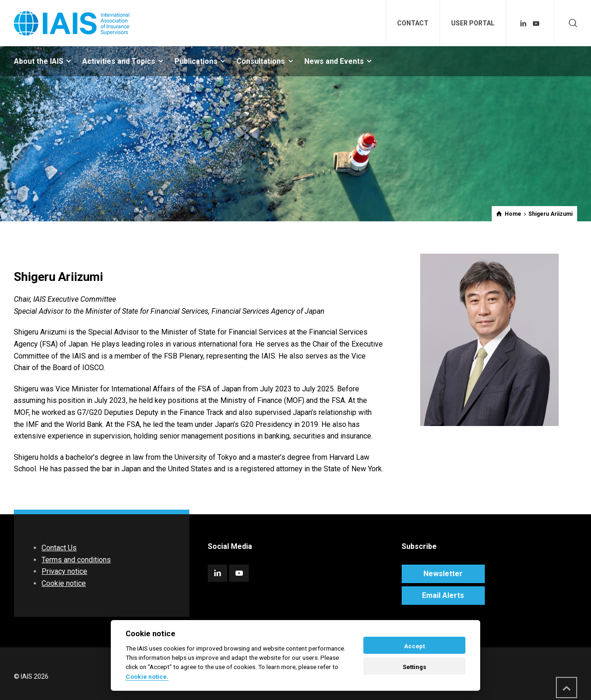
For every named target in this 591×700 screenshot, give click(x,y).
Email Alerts (443, 595)
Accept (414, 646)
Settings (414, 667)
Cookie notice (64, 583)
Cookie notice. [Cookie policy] (147, 676)
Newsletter (443, 574)
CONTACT (413, 23)
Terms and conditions (76, 560)
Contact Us (59, 548)
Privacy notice (64, 571)
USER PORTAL (473, 23)
